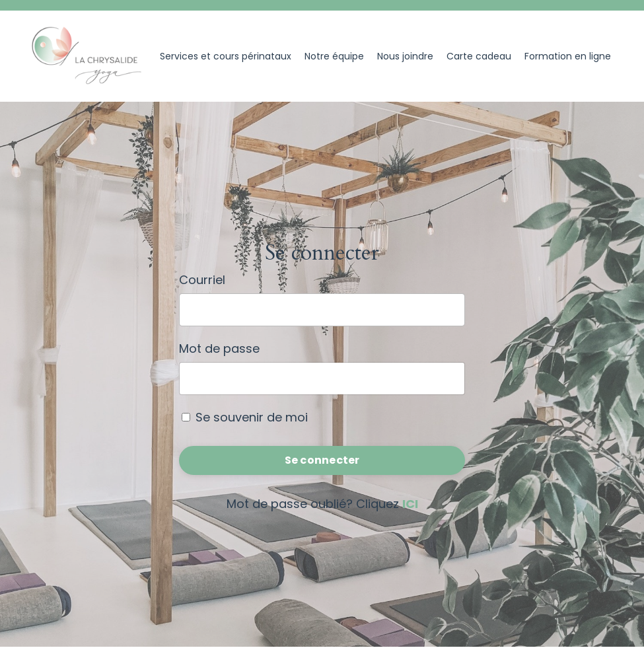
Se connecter (322, 460)
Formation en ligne (568, 56)
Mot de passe (219, 348)
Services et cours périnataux (226, 56)
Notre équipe (334, 56)
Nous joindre (405, 56)
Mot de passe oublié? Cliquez (322, 504)
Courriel (202, 280)
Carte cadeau (479, 56)
